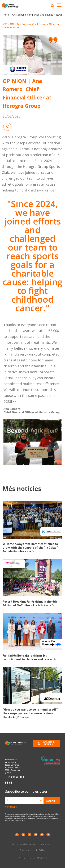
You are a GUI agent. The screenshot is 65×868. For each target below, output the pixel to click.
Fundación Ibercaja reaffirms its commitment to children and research (29, 657)
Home (6, 15)
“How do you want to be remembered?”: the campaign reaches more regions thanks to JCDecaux (30, 713)
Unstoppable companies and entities (33, 15)
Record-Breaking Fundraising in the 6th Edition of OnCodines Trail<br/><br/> (30, 603)
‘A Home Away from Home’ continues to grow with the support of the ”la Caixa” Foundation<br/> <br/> (30, 548)
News (59, 15)
